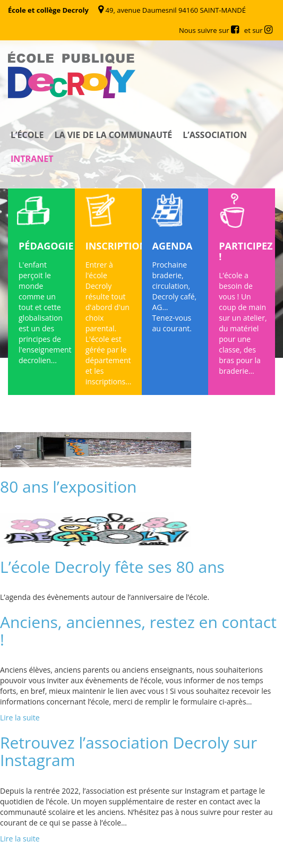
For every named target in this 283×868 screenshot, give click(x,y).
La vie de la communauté (113, 135)
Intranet (32, 159)
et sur (258, 30)
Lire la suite (20, 717)
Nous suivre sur (209, 30)
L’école (27, 135)
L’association (215, 135)
